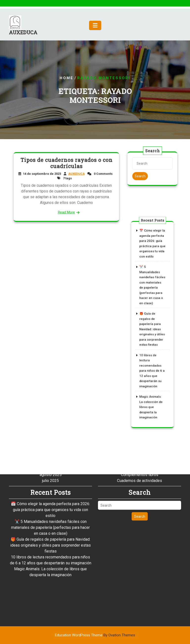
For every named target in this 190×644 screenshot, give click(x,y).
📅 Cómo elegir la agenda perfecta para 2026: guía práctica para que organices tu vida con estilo (50, 473)
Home (67, 78)
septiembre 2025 (51, 432)
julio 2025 (50, 444)
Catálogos (140, 432)
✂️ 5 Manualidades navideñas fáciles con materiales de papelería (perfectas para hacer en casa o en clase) (50, 491)
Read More (66, 210)
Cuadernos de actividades (140, 444)
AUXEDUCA (23, 35)
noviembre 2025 (50, 420)
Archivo (140, 420)
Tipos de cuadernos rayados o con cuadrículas (66, 165)
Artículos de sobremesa (140, 426)
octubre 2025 (51, 426)
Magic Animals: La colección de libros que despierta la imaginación (151, 388)
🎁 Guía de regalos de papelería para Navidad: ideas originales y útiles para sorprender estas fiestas (152, 328)
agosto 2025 (51, 438)
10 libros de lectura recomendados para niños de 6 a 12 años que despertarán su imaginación (152, 360)
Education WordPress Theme (95, 635)
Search (141, 176)
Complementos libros (140, 438)
